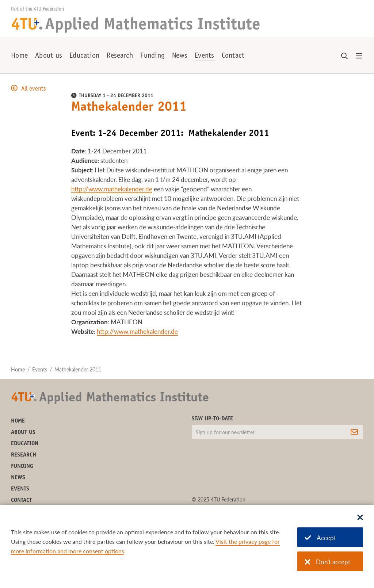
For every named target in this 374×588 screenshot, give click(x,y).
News (180, 56)
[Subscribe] (354, 432)
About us (49, 56)
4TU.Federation (49, 9)
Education (84, 56)
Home (19, 56)
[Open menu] (359, 56)
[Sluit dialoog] (360, 518)
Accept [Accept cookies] (320, 538)
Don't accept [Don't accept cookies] (327, 562)
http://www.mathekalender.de (112, 189)
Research (120, 56)
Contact (233, 56)
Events (205, 56)
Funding (152, 56)
